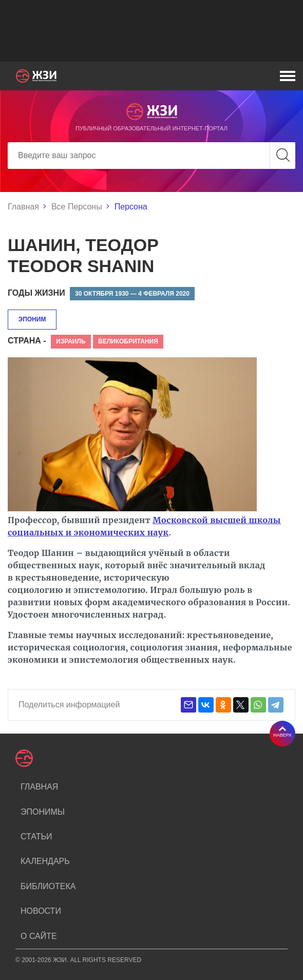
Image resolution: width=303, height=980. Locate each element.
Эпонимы (43, 812)
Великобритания (128, 341)
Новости (41, 911)
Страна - (27, 341)
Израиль (71, 341)
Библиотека (48, 886)
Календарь (45, 861)
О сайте (39, 936)
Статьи (36, 837)
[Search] (151, 156)
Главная (23, 207)
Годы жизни (36, 293)
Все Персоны (77, 207)
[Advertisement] (151, 31)
